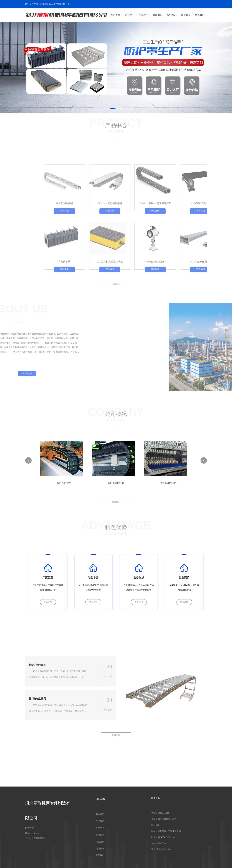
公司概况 (158, 15)
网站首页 (115, 15)
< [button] (28, 460)
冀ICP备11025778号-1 (161, 849)
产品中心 (144, 15)
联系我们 (200, 15)
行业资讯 (172, 15)
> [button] (204, 460)
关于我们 (130, 15)
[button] (113, 108)
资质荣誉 (186, 15)
